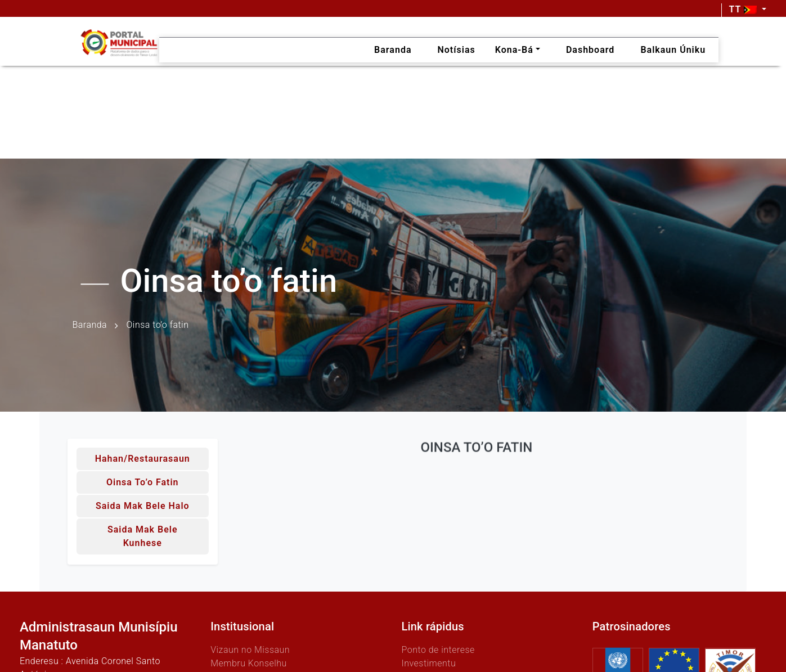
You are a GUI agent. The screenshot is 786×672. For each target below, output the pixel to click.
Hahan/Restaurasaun (143, 459)
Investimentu (428, 663)
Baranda (90, 325)
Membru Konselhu (249, 663)
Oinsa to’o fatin (143, 482)
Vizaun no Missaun (250, 650)
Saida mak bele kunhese (143, 536)
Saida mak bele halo (143, 506)
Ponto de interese (438, 650)
